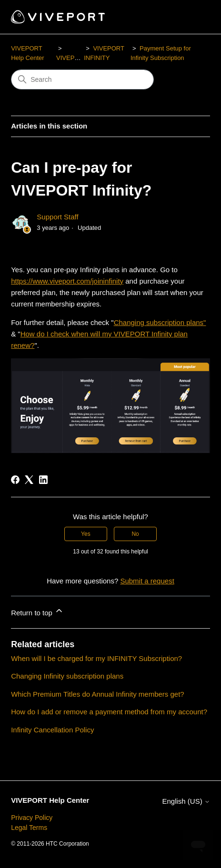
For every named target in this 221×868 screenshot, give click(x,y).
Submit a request (147, 581)
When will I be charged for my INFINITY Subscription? (96, 658)
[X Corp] (29, 480)
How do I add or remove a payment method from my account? (109, 712)
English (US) (186, 801)
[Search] (82, 79)
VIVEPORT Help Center (50, 800)
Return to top (37, 611)
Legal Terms (29, 828)
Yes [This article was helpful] (86, 534)
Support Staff (57, 217)
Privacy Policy (32, 818)
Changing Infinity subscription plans (67, 676)
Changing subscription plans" (160, 322)
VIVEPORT (72, 58)
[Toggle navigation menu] (193, 17)
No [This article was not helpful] (135, 534)
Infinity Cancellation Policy (52, 730)
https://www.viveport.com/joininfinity (67, 281)
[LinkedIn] (43, 480)
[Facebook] (15, 480)
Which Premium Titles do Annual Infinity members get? (98, 694)
